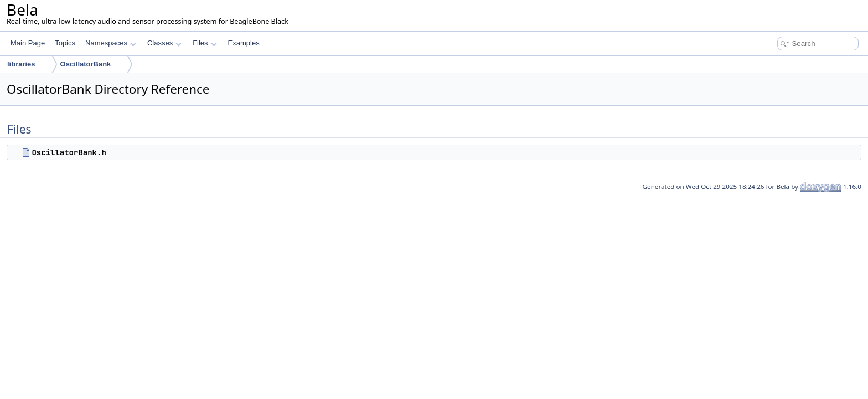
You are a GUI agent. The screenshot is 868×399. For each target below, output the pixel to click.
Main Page (28, 43)
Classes (164, 43)
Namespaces (110, 43)
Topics (65, 43)
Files (205, 43)
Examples (244, 43)
